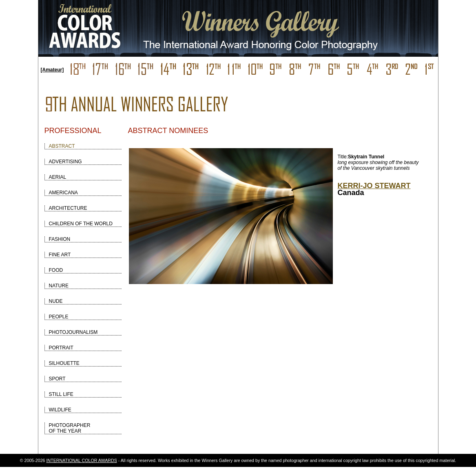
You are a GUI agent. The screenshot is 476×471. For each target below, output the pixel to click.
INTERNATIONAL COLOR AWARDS (82, 460)
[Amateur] (52, 70)
